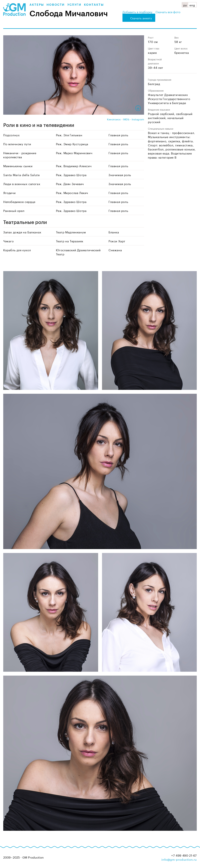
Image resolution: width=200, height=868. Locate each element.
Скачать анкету (141, 18)
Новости (56, 5)
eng (192, 5)
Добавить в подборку (137, 12)
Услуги (74, 5)
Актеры (37, 5)
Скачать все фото (168, 12)
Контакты (94, 5)
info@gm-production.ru (179, 859)
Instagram (138, 119)
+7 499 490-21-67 (184, 855)
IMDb (126, 119)
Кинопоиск (114, 119)
